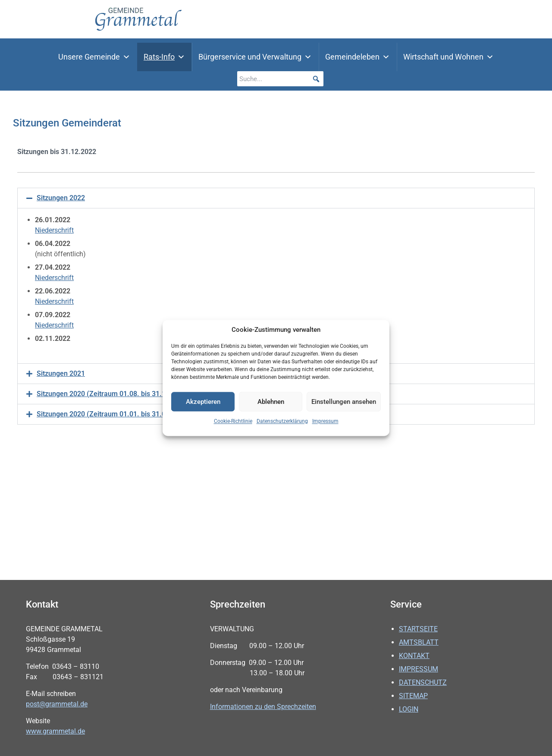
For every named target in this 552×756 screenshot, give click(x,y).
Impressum (325, 422)
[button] (316, 79)
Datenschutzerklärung (282, 422)
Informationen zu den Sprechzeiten (263, 707)
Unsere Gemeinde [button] (94, 57)
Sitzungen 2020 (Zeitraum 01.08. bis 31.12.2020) (113, 394)
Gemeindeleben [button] (358, 57)
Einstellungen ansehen (344, 402)
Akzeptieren (203, 402)
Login (409, 709)
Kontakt (414, 656)
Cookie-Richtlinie (233, 422)
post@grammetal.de (57, 704)
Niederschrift (54, 230)
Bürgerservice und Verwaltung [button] (255, 57)
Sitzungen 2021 (61, 373)
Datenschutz (423, 682)
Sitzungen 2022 (61, 198)
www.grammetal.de (55, 731)
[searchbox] (280, 79)
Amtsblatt (419, 642)
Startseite (418, 629)
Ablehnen (271, 402)
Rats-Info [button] (164, 57)
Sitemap (413, 696)
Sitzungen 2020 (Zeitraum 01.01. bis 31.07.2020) (113, 414)
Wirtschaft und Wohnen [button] (448, 57)
